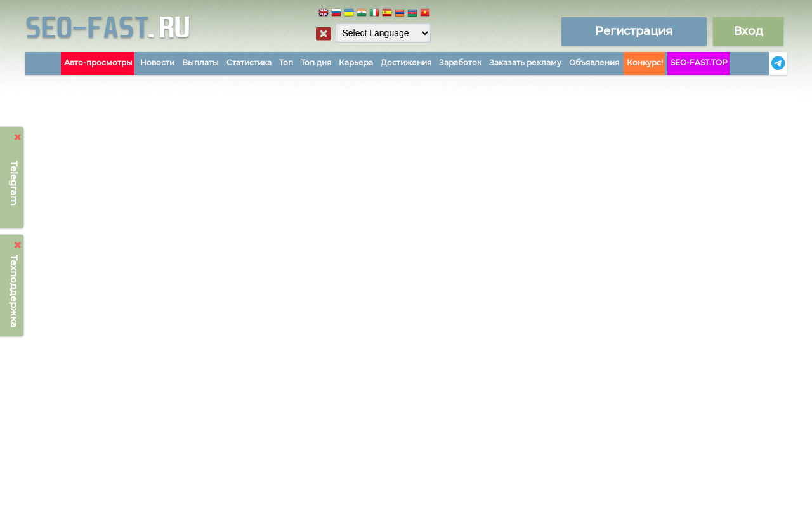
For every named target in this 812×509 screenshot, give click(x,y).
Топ (286, 63)
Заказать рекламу (525, 63)
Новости (157, 63)
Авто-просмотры (98, 63)
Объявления (594, 63)
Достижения (406, 63)
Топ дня (316, 63)
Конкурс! (645, 63)
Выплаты (200, 63)
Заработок (460, 63)
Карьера (356, 63)
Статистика (249, 63)
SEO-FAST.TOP (699, 63)
